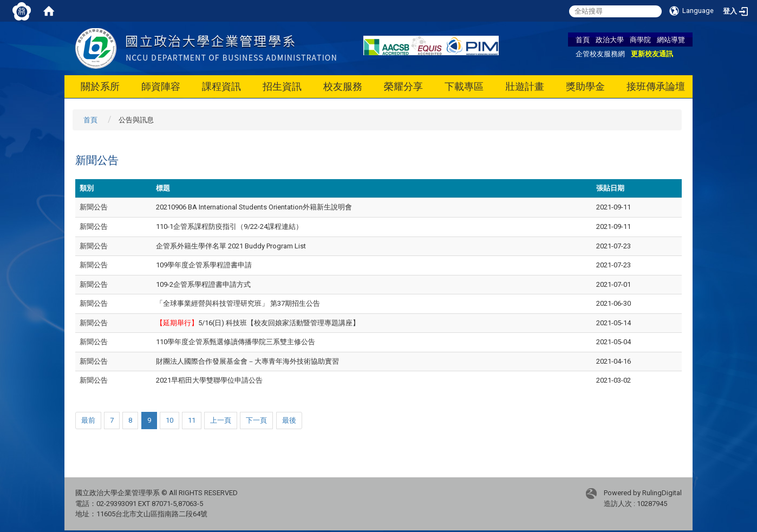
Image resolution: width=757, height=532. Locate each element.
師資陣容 (161, 86)
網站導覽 (671, 40)
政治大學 (610, 40)
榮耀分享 (403, 86)
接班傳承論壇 (656, 86)
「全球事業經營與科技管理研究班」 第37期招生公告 (238, 303)
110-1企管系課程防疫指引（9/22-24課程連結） (229, 226)
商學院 (640, 40)
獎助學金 (585, 86)
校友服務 (343, 86)
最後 (289, 420)
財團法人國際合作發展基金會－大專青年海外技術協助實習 (247, 361)
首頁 (583, 40)
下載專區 (464, 86)
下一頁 (256, 420)
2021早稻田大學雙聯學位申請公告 (209, 380)
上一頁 (221, 420)
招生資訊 (282, 86)
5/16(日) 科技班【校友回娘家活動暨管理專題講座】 (258, 323)
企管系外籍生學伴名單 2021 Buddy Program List (231, 246)
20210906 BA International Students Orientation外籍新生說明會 (254, 207)
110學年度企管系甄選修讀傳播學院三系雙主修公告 (236, 342)
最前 (88, 420)
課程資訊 (221, 86)
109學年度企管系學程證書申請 (204, 265)
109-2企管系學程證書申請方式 (203, 284)
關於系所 (100, 86)
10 (169, 420)
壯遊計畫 (525, 86)
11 (192, 420)
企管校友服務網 (600, 54)
